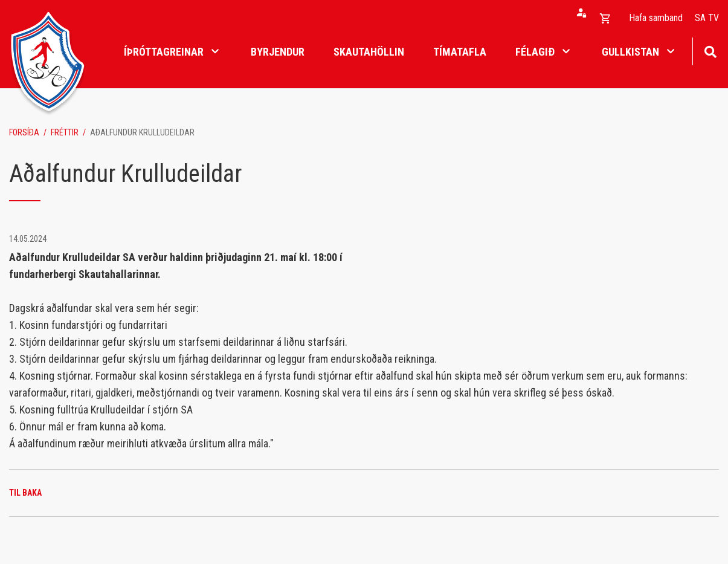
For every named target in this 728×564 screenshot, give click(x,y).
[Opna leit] (710, 50)
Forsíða (24, 132)
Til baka (25, 493)
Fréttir (65, 132)
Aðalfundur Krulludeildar (142, 132)
